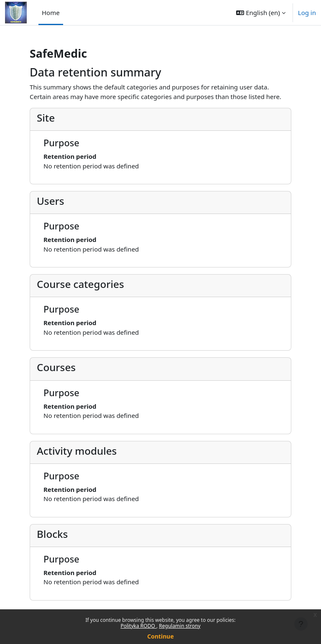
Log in (307, 13)
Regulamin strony (180, 626)
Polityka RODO (138, 626)
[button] (261, 13)
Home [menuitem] (51, 13)
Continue (160, 636)
